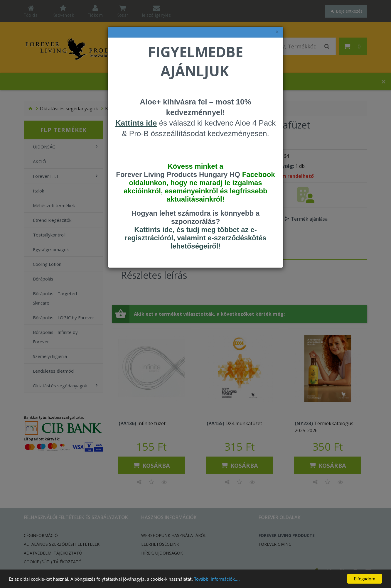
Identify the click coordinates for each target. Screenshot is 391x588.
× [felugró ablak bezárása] (277, 32)
